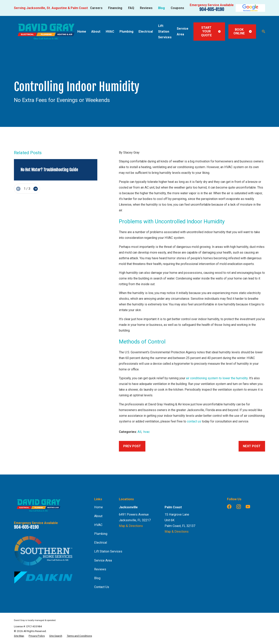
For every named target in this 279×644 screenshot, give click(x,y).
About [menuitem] (96, 32)
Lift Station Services (108, 551)
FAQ (131, 8)
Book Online (243, 32)
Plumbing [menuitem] (126, 32)
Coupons (177, 8)
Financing (115, 8)
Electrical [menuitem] (146, 32)
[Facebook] (229, 507)
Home (98, 507)
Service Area (103, 560)
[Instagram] (239, 507)
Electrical (101, 543)
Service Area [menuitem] (183, 31)
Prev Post (132, 446)
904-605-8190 (212, 9)
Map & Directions (131, 526)
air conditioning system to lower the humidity (217, 378)
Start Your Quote (211, 31)
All (139, 432)
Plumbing (101, 534)
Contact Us (102, 587)
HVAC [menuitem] (110, 32)
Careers (96, 8)
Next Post (252, 446)
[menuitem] (19, 636)
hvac (147, 432)
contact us (194, 421)
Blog (161, 8)
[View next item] (36, 189)
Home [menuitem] (82, 32)
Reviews (146, 8)
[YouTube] (248, 507)
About (98, 516)
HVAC (98, 525)
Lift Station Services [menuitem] (165, 32)
